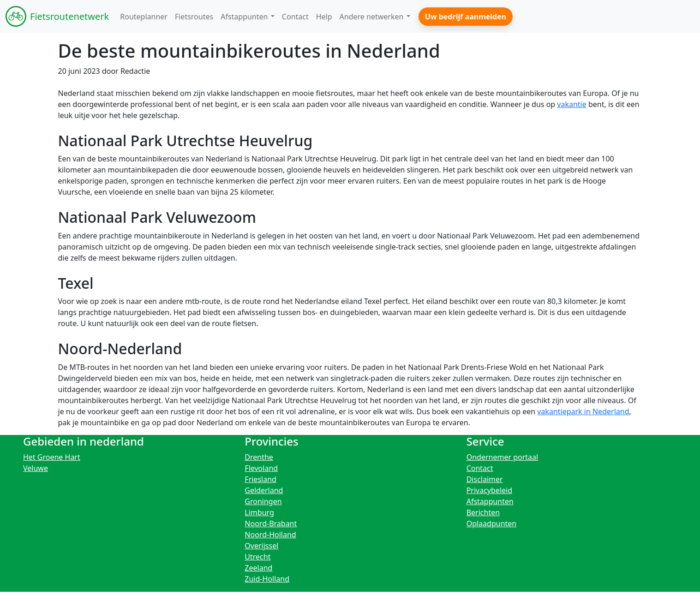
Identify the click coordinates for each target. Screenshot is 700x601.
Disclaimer (485, 479)
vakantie (571, 104)
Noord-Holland (270, 535)
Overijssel (261, 546)
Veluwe (36, 468)
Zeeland (258, 568)
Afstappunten (490, 501)
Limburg (259, 512)
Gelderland (264, 490)
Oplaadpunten (492, 524)
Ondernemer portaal (503, 457)
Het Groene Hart (52, 457)
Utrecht (257, 557)
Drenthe (259, 457)
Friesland (260, 479)
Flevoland (261, 468)
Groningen (263, 501)
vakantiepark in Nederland (583, 411)
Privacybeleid (489, 490)
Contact (480, 468)
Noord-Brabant (271, 524)
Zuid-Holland (267, 579)
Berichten (483, 512)
